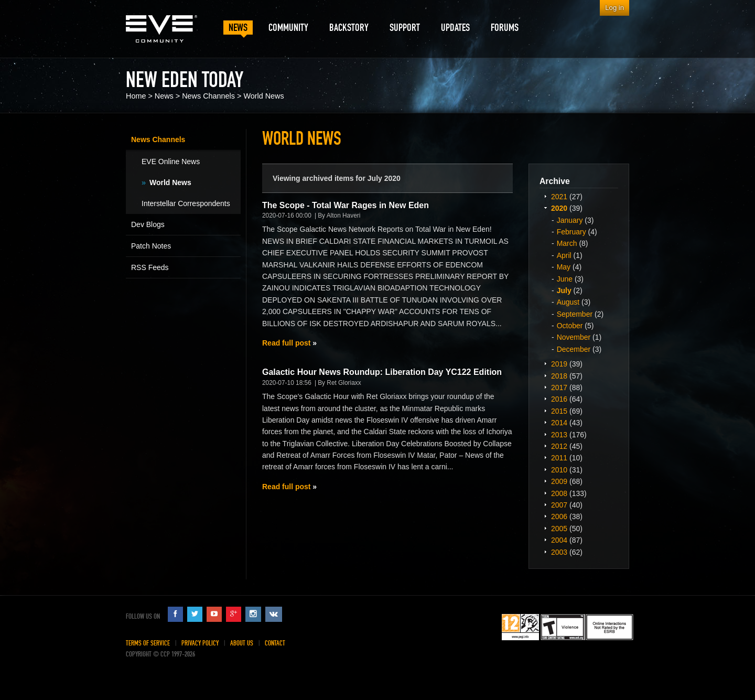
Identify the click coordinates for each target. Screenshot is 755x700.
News (164, 96)
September (575, 314)
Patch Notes (151, 246)
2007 (559, 505)
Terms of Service (148, 643)
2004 (559, 540)
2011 (559, 458)
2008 (559, 493)
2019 (559, 364)
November (574, 337)
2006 (559, 516)
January (570, 220)
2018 (559, 376)
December (574, 349)
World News (263, 96)
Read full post (286, 343)
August (568, 302)
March (567, 243)
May (564, 267)
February (571, 232)
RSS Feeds (150, 267)
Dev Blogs (148, 224)
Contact (275, 643)
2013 (559, 435)
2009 (559, 481)
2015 (559, 411)
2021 (559, 197)
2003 (559, 552)
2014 (559, 423)
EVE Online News (171, 161)
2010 (559, 470)
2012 (559, 446)
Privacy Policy (200, 643)
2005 (559, 529)
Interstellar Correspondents (186, 203)
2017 (559, 387)
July (564, 290)
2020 (559, 208)
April (564, 255)
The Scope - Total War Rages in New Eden (346, 205)
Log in (614, 8)
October (570, 326)
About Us (242, 643)
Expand (545, 196)
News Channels (208, 96)
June (565, 279)
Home (136, 96)
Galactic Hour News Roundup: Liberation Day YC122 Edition (382, 372)
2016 (559, 399)
